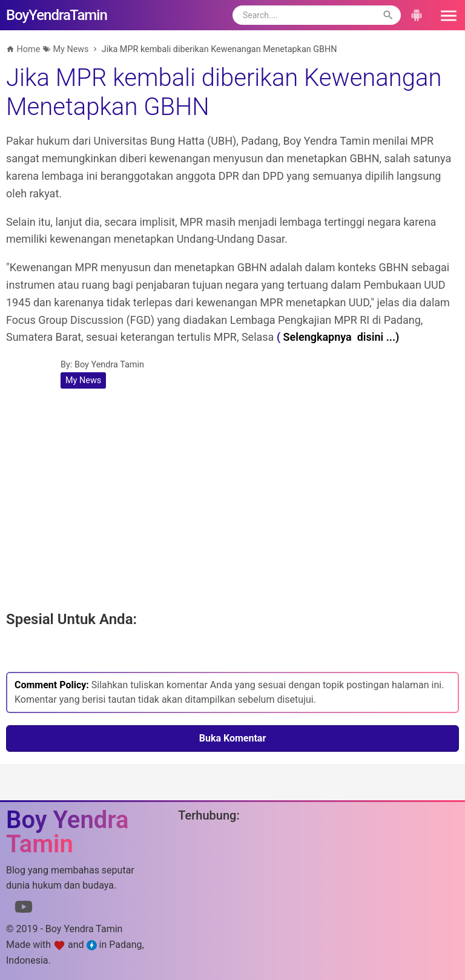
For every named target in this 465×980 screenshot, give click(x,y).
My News (83, 380)
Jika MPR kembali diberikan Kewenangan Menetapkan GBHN (224, 92)
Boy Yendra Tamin (109, 365)
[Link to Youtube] (24, 909)
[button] (444, 15)
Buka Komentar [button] (233, 738)
